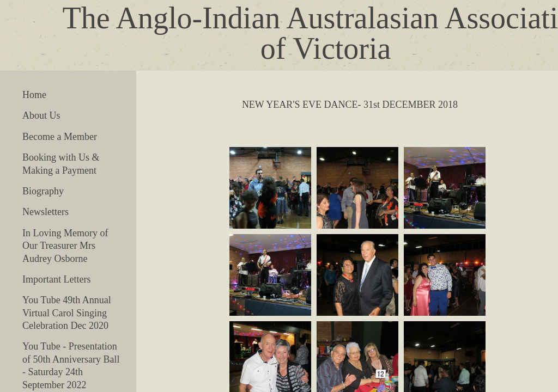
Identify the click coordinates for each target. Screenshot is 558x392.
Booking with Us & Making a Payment (61, 164)
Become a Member (60, 137)
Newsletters (46, 212)
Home (34, 95)
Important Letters (56, 279)
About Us (41, 115)
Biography (43, 191)
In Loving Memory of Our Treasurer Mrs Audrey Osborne (65, 246)
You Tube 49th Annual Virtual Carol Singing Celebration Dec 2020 (67, 313)
